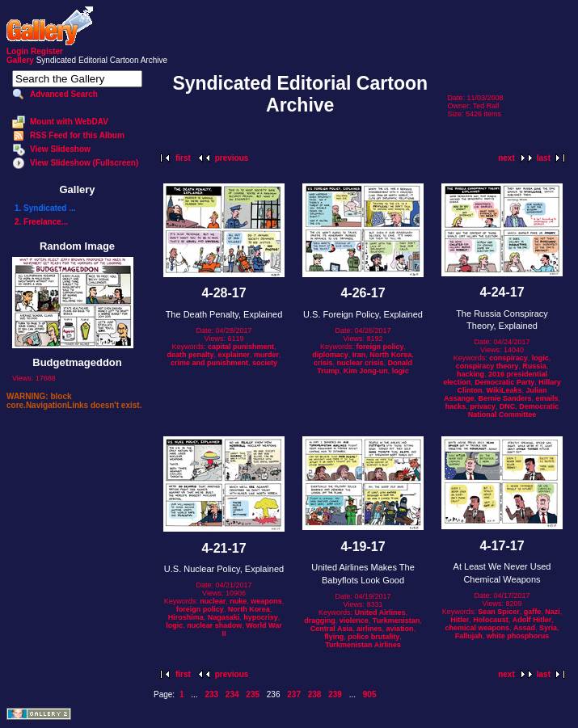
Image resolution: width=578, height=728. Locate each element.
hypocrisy (261, 617)
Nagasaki (224, 617)
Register (47, 51)
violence (354, 621)
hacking (470, 374)
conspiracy (508, 358)
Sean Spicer (499, 612)
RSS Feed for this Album (77, 135)
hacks (456, 406)
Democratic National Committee (514, 410)
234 (232, 694)
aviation (400, 629)
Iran (359, 355)
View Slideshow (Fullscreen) (84, 163)
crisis (323, 363)
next (506, 158)
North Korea (390, 355)
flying (334, 637)
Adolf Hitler (532, 620)
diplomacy (330, 355)
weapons (266, 601)
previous (232, 158)
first (183, 158)
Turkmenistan (396, 621)
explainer (234, 355)
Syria (548, 628)
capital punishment (241, 347)
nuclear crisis (360, 363)
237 (294, 694)
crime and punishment (209, 363)
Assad (524, 628)
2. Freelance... (41, 222)
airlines (369, 629)
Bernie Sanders (504, 398)
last (544, 158)
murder (266, 355)
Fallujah (469, 636)
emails (547, 398)
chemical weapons (477, 628)
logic (401, 371)
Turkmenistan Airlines (363, 645)
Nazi (553, 612)
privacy (483, 406)
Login (17, 51)
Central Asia (331, 629)
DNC (508, 406)
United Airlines (380, 612)
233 (211, 694)
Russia (534, 366)
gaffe (533, 612)
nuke (238, 601)
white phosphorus (518, 636)
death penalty (190, 355)
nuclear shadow (214, 625)
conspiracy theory (487, 366)
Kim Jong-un (366, 371)
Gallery (20, 60)
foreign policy (380, 347)
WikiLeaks (504, 390)
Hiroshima (186, 617)
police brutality (373, 637)
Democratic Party (504, 382)
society (265, 363)
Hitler (460, 620)
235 (253, 694)
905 (370, 694)
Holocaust (491, 620)
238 (315, 694)
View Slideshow (60, 149)
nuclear (213, 601)
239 (335, 694)
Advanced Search (64, 94)
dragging (320, 621)
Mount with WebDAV (69, 122)
